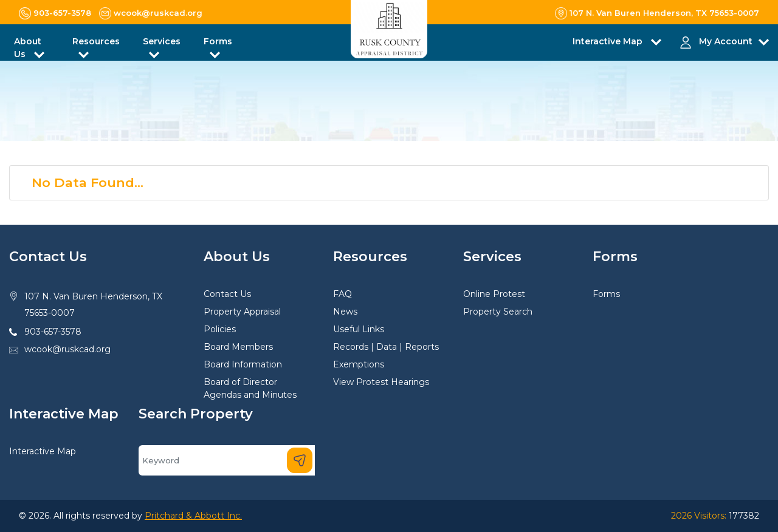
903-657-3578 (53, 332)
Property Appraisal (242, 312)
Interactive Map (43, 451)
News (345, 312)
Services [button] (162, 41)
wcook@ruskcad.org (67, 349)
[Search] (227, 460)
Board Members (238, 347)
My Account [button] (726, 41)
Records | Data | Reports (386, 347)
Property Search (498, 312)
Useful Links (359, 329)
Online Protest (494, 294)
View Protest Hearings (381, 382)
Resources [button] (96, 41)
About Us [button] (28, 48)
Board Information (243, 364)
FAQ (343, 294)
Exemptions (359, 364)
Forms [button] (218, 41)
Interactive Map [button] (609, 41)
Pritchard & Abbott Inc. (193, 516)
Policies (220, 329)
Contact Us (227, 294)
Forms (606, 294)
